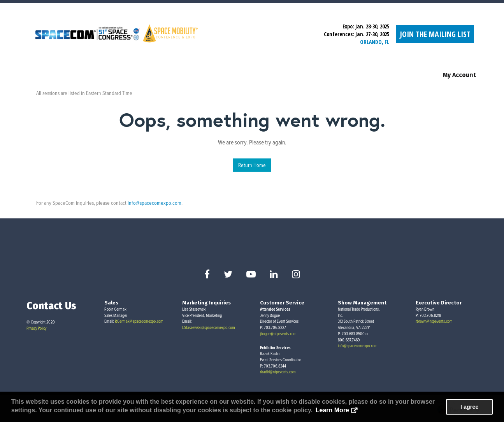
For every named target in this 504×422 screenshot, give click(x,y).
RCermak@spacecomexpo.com (139, 321)
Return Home (252, 165)
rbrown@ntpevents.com (434, 321)
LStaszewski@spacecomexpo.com (209, 327)
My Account (459, 75)
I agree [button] (469, 407)
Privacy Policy (36, 328)
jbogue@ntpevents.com (278, 334)
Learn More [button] (332, 410)
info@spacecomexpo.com (155, 203)
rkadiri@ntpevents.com (278, 372)
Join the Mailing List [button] (435, 34)
